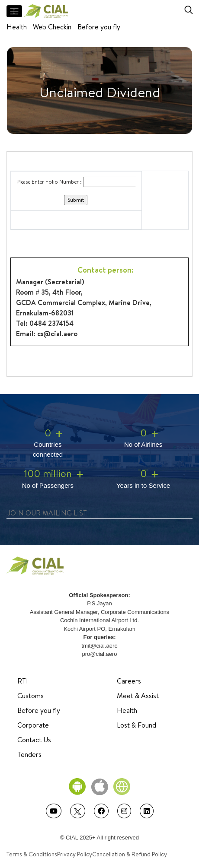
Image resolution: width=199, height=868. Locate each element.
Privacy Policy (75, 854)
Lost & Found (136, 725)
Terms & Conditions (32, 854)
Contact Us (34, 740)
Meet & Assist (138, 696)
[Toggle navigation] (14, 11)
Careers (129, 681)
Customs (30, 696)
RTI (23, 681)
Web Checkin (52, 27)
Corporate (33, 725)
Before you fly (99, 27)
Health (17, 27)
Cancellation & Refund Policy (130, 854)
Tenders (29, 754)
